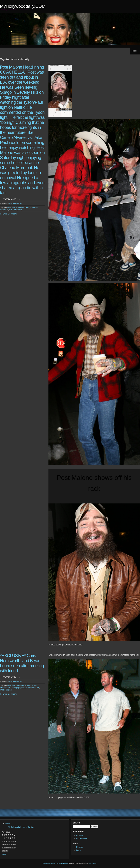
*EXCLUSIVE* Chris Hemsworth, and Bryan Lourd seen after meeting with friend (22, 663)
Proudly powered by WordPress (55, 863)
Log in (79, 850)
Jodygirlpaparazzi (19, 688)
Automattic (93, 863)
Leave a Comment (8, 214)
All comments (82, 838)
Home (135, 51)
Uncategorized (16, 203)
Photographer (6, 690)
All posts (80, 835)
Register (80, 847)
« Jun (4, 854)
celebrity (11, 207)
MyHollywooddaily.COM (23, 6)
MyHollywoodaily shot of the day (21, 827)
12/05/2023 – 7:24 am (10, 677)
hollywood (20, 207)
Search (76, 823)
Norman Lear (34, 688)
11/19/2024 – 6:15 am (10, 199)
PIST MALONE (16, 210)
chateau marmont (23, 685)
